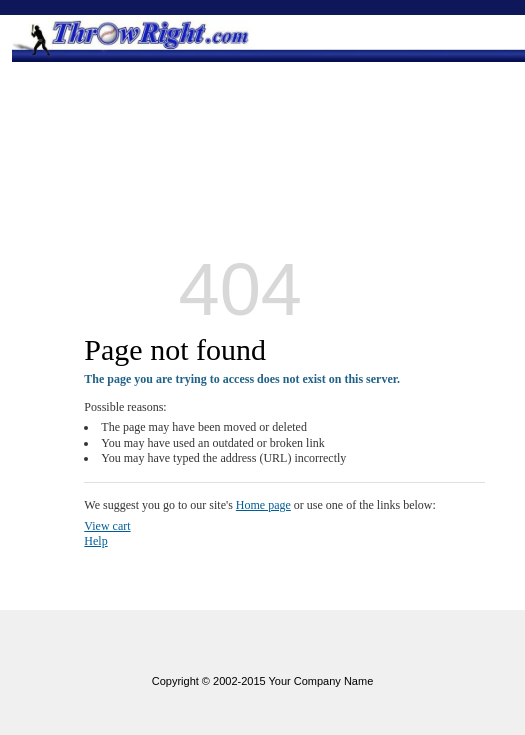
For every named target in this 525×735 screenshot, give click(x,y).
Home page (263, 505)
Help (95, 541)
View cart (107, 526)
